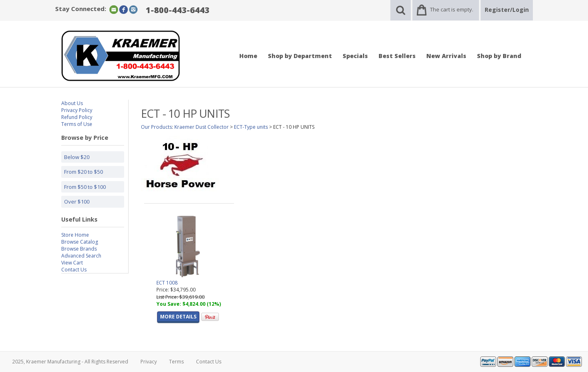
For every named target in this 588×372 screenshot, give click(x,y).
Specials (355, 56)
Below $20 (77, 157)
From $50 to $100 (85, 187)
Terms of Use (77, 124)
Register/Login (507, 10)
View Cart (72, 263)
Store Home (75, 235)
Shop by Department (300, 56)
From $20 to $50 (84, 172)
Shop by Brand (499, 56)
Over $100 (77, 202)
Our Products (156, 127)
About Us (72, 103)
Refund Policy (77, 117)
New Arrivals (446, 56)
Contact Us (74, 270)
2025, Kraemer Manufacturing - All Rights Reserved (70, 362)
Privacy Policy (77, 110)
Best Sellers (397, 56)
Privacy (149, 362)
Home (248, 56)
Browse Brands (79, 249)
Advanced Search (81, 256)
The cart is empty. (452, 9)
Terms (176, 362)
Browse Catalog (80, 242)
